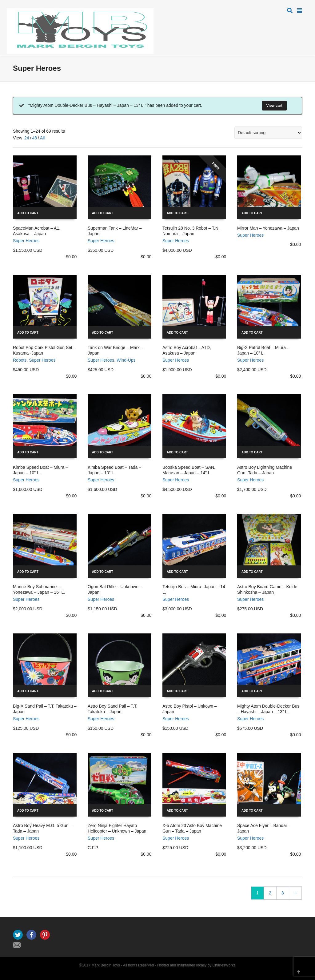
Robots (20, 360)
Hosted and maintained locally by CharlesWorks (196, 965)
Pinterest (45, 935)
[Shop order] (268, 133)
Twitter (18, 935)
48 (34, 138)
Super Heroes (26, 241)
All (42, 138)
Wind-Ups (126, 360)
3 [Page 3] (283, 893)
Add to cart (28, 213)
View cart (274, 106)
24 (27, 138)
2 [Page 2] (270, 893)
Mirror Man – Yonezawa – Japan (268, 228)
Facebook (31, 935)
